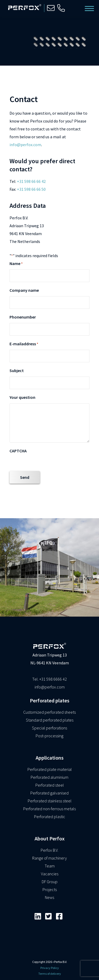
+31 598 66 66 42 (31, 181)
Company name (24, 290)
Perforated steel (50, 785)
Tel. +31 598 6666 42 (49, 679)
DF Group (50, 882)
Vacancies (50, 874)
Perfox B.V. (49, 850)
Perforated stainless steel (50, 801)
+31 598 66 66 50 (31, 189)
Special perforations (49, 728)
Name (16, 264)
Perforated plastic (50, 817)
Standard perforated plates (50, 720)
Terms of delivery (50, 974)
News (49, 897)
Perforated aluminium (49, 777)
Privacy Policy (50, 968)
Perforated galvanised (49, 793)
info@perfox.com (25, 145)
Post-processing (49, 736)
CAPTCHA (18, 451)
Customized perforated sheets (49, 712)
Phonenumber (23, 317)
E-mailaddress (24, 344)
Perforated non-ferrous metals (49, 809)
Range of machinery (49, 858)
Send (25, 477)
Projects (50, 889)
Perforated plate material (50, 769)
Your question (22, 397)
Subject (17, 370)
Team (50, 866)
